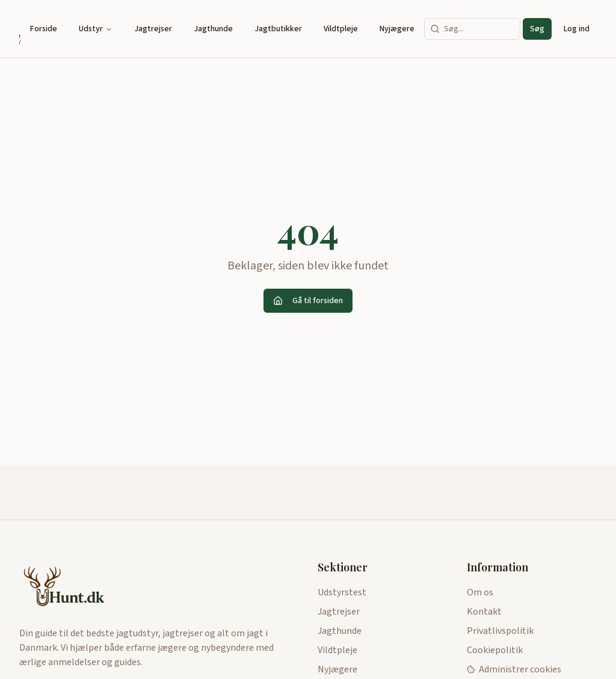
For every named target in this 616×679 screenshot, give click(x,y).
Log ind (577, 29)
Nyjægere (397, 29)
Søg (537, 29)
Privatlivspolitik (500, 631)
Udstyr (96, 29)
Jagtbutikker (278, 29)
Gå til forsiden (308, 301)
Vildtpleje (341, 29)
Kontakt (484, 612)
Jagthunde (213, 29)
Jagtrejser (153, 29)
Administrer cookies (514, 669)
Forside (44, 29)
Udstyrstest (342, 592)
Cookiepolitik (495, 650)
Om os (480, 592)
